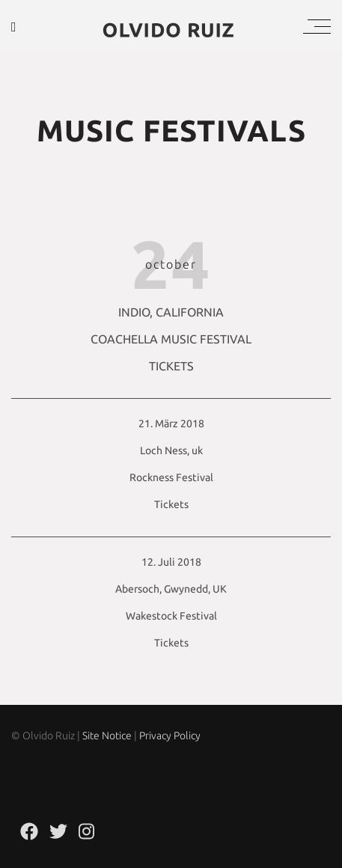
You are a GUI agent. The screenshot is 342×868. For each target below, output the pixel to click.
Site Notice (107, 736)
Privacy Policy (170, 736)
